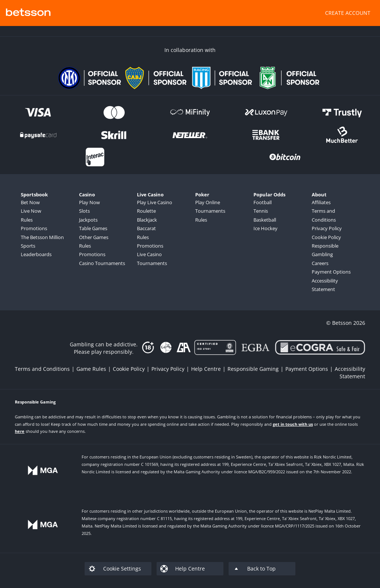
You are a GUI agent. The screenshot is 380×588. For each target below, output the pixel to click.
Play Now (89, 202)
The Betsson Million (42, 237)
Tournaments (210, 211)
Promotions (34, 228)
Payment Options (331, 272)
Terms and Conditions (324, 215)
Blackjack (147, 220)
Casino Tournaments (102, 263)
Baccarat (146, 228)
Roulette (146, 211)
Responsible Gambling (325, 250)
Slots (84, 211)
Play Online (208, 202)
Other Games (94, 237)
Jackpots (88, 220)
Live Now (31, 211)
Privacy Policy (327, 228)
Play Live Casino (155, 202)
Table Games (93, 228)
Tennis (261, 211)
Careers (320, 263)
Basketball (265, 220)
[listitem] (46, 369)
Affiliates (321, 202)
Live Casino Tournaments (152, 259)
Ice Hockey (266, 228)
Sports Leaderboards (36, 250)
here (20, 431)
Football (263, 202)
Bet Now (30, 202)
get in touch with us (293, 424)
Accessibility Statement (325, 285)
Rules (27, 220)
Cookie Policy (326, 237)
